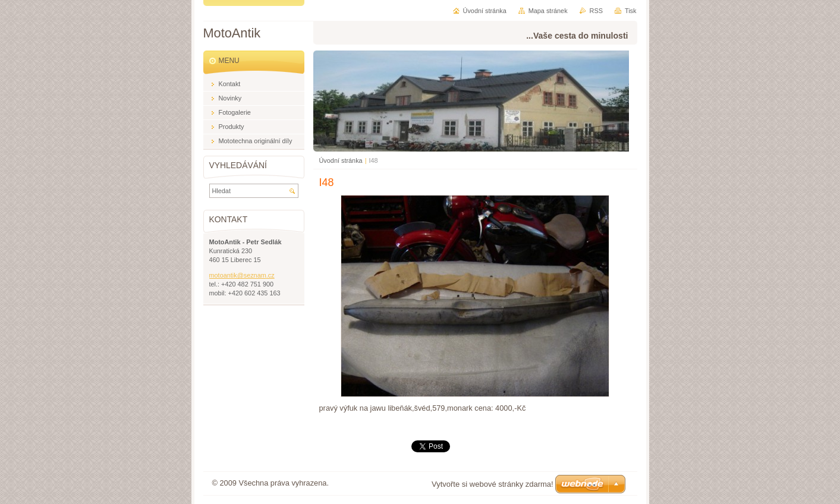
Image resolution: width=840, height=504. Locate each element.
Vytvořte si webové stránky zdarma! (493, 484)
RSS (596, 11)
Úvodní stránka (341, 160)
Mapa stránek (548, 11)
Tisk (631, 11)
